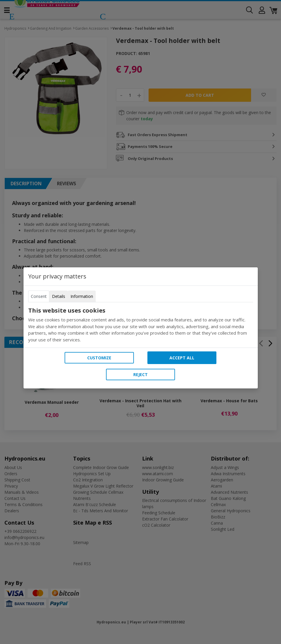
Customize (99, 358)
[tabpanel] (141, 325)
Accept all (182, 358)
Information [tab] (82, 296)
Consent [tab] (39, 296)
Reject (140, 374)
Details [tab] (59, 296)
